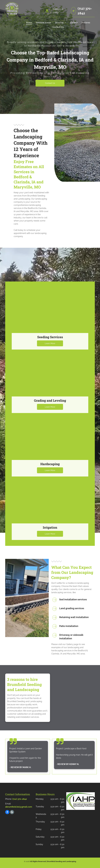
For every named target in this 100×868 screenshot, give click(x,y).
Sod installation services (73, 599)
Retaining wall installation (74, 617)
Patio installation (69, 626)
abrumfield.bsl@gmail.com (19, 807)
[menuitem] (29, 23)
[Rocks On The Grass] (77, 143)
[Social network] (12, 812)
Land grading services (72, 608)
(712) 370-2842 (20, 799)
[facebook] (7, 812)
